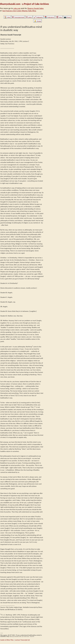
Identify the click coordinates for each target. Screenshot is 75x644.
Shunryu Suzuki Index (35, 8)
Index (7, 17)
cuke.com (17, 8)
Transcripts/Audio (18, 17)
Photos (67, 17)
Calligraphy (38, 17)
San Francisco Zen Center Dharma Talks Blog (19, 11)
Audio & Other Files (7, 640)
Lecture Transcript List (22, 640)
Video (59, 17)
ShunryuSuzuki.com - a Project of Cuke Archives (24, 4)
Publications (49, 17)
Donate (37, 21)
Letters (29, 17)
